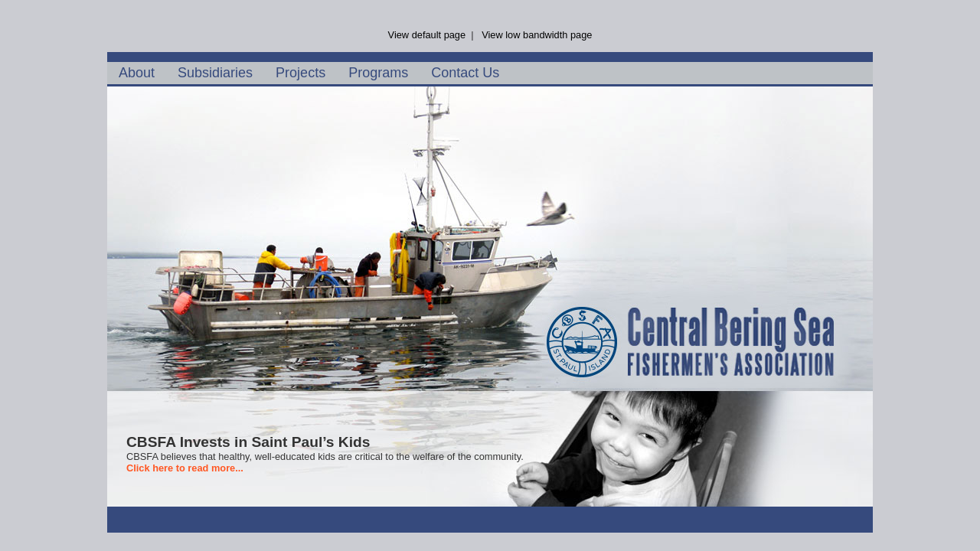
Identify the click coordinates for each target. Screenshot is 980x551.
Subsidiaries (215, 73)
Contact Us (465, 73)
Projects (301, 73)
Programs (378, 73)
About (137, 73)
